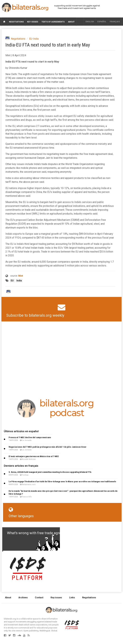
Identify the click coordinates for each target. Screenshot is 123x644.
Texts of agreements (53, 22)
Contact (39, 598)
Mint (21, 276)
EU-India (34, 39)
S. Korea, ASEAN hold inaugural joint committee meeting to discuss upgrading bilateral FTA (50, 472)
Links (72, 598)
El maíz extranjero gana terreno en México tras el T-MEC (34, 456)
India (19, 281)
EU (12, 281)
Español (102, 22)
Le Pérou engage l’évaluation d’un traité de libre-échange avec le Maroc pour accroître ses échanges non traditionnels (62, 482)
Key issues (33, 22)
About (71, 22)
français (115, 22)
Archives (23, 598)
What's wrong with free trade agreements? (41, 533)
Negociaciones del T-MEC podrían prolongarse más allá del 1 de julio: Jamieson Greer (47, 447)
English (90, 22)
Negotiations (16, 22)
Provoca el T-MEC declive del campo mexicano (30, 437)
